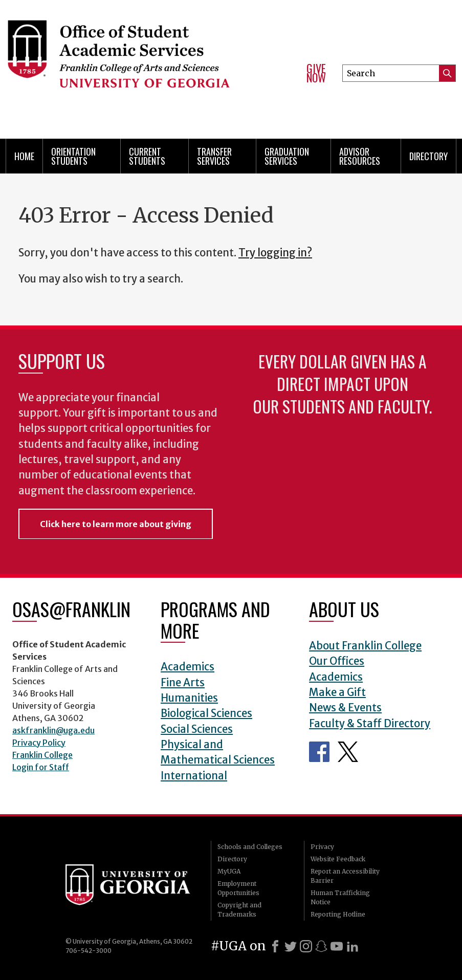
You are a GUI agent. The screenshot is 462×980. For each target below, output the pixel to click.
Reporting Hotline (338, 914)
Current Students (147, 156)
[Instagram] (306, 946)
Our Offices (337, 661)
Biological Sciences (206, 713)
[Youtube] (337, 946)
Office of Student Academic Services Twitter (348, 752)
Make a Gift (337, 692)
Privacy (322, 847)
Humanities (189, 698)
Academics (188, 667)
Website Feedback (338, 859)
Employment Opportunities (238, 888)
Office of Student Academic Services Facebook (319, 752)
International (194, 776)
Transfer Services (214, 156)
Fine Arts (183, 683)
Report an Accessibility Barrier (345, 876)
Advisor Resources (360, 156)
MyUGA (229, 871)
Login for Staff (41, 767)
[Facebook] (275, 946)
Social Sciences (197, 729)
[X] (291, 946)
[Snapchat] (321, 946)
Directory (428, 156)
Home (24, 156)
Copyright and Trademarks (239, 910)
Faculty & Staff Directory (370, 724)
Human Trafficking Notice (340, 897)
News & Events (345, 708)
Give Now (316, 73)
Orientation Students (73, 156)
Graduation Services (287, 156)
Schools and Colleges (250, 847)
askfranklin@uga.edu (53, 730)
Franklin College (42, 755)
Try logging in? (275, 253)
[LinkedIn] (353, 946)
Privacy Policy (39, 743)
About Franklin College (365, 646)
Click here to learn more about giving (116, 524)
